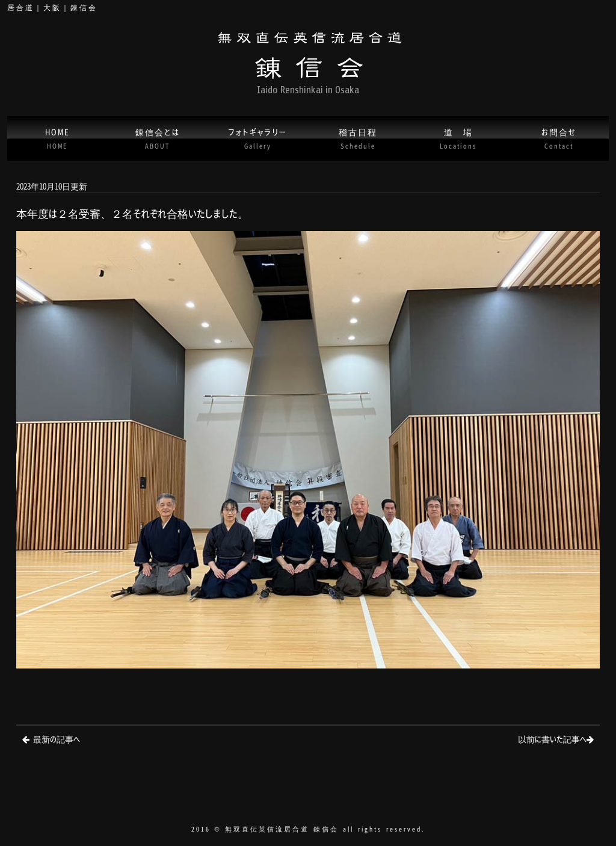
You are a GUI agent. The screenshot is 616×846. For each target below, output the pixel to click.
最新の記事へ (57, 739)
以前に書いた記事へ (552, 739)
